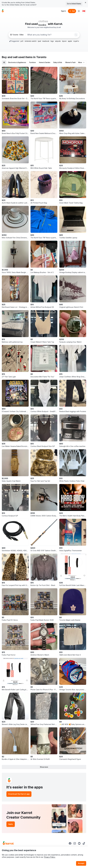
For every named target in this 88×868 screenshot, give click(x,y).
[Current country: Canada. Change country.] (84, 11)
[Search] (76, 35)
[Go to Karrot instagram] (75, 843)
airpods (58, 41)
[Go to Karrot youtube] (79, 843)
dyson (64, 41)
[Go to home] (3, 11)
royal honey (78, 41)
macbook (46, 41)
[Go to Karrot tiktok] (84, 843)
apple (70, 41)
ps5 (22, 41)
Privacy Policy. (50, 857)
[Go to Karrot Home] (8, 843)
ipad (39, 41)
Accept (81, 863)
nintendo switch (31, 41)
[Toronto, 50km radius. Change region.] (17, 35)
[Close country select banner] (85, 3)
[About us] (79, 11)
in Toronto (40, 57)
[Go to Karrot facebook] (70, 843)
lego (52, 41)
